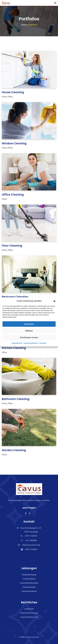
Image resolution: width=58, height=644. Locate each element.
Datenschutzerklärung (31, 343)
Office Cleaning (13, 195)
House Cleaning (13, 92)
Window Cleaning (14, 143)
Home (4, 97)
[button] (54, 301)
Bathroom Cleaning (16, 399)
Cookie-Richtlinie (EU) (29, 617)
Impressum (43, 343)
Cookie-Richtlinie (17, 343)
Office (10, 97)
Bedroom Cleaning (15, 297)
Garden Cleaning (14, 450)
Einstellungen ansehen (29, 337)
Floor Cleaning (12, 246)
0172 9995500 (31, 540)
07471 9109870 (31, 536)
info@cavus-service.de (31, 545)
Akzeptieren (29, 324)
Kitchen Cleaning (14, 348)
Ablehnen (29, 331)
